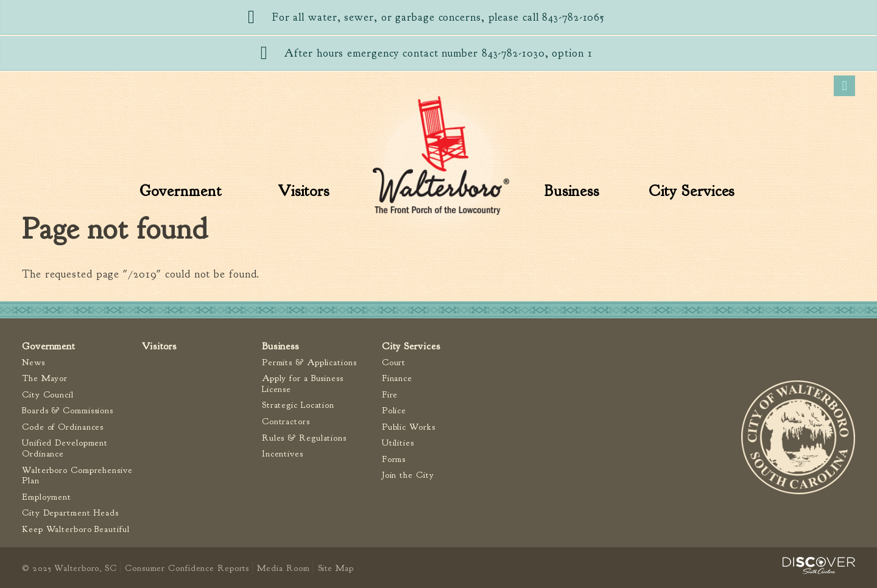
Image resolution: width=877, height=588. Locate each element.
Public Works (409, 427)
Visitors (304, 191)
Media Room (283, 568)
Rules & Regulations (304, 438)
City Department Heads (70, 513)
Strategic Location (298, 405)
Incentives (283, 454)
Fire (390, 395)
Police (394, 411)
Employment (47, 497)
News (33, 362)
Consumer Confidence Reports (187, 568)
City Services (692, 191)
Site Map (336, 568)
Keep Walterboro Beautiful (76, 529)
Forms (394, 459)
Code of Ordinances (63, 427)
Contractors (286, 422)
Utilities (398, 443)
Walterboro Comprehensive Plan (77, 476)
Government (181, 191)
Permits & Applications (309, 362)
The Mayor (45, 378)
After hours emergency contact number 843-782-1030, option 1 (438, 53)
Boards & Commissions (68, 411)
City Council (48, 395)
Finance (397, 378)
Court (394, 362)
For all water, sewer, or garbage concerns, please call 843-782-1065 (438, 17)
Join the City (408, 475)
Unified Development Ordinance (65, 448)
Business (572, 191)
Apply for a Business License (303, 384)
